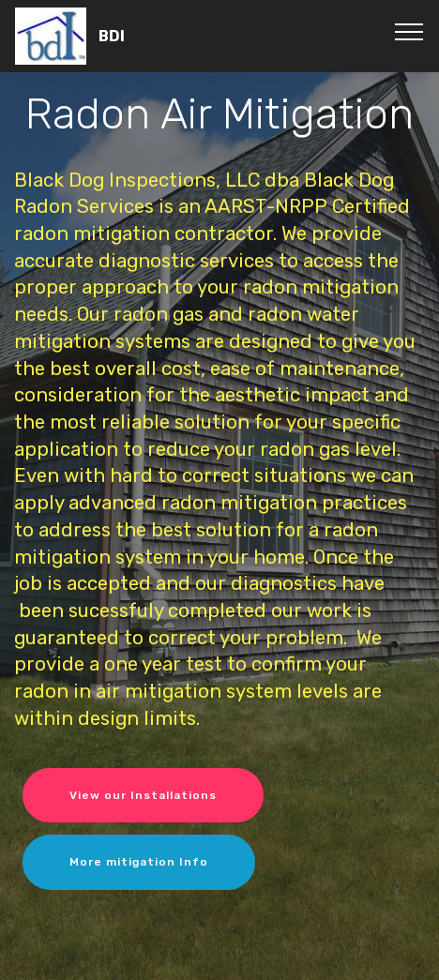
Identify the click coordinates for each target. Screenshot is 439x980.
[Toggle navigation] (409, 31)
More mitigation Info (139, 862)
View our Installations (143, 795)
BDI (112, 36)
